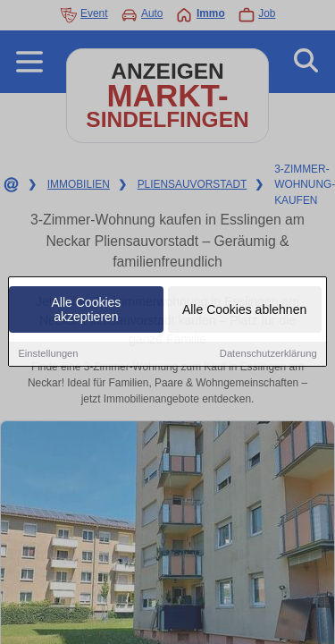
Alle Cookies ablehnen (244, 311)
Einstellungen (48, 355)
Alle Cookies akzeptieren (87, 311)
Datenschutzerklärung (268, 355)
